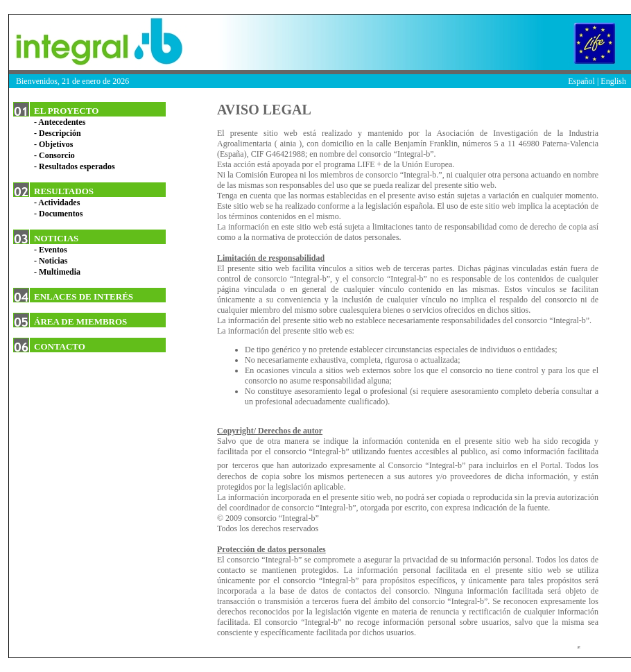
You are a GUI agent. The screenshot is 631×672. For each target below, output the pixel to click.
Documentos (61, 214)
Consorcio (57, 155)
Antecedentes (62, 122)
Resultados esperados (77, 166)
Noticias (53, 261)
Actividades (59, 203)
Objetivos (56, 144)
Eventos (53, 250)
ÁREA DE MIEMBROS (80, 321)
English (613, 81)
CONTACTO (60, 346)
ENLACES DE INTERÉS (84, 296)
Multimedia (60, 272)
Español (581, 81)
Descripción (60, 133)
